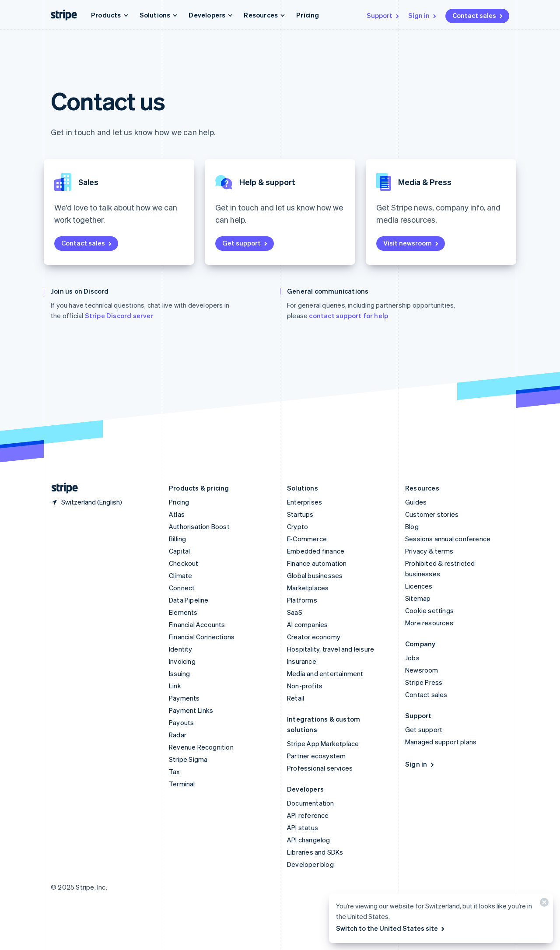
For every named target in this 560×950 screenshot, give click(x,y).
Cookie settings (429, 610)
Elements (183, 612)
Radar (178, 735)
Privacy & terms (429, 551)
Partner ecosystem (316, 756)
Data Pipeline (189, 600)
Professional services (320, 768)
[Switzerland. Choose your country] (86, 502)
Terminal (182, 784)
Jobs (412, 658)
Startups (300, 514)
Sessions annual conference (448, 539)
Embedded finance (316, 551)
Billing (177, 539)
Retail (296, 698)
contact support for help (348, 315)
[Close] (543, 904)
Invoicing (182, 661)
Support (383, 15)
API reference (308, 815)
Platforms (302, 600)
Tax (175, 771)
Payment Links (191, 710)
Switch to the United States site (391, 928)
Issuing (179, 673)
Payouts (181, 722)
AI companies (307, 624)
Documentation (311, 803)
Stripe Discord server (119, 315)
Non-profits (305, 686)
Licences (419, 586)
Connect (182, 588)
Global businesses (315, 575)
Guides (416, 502)
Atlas (177, 514)
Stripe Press (424, 682)
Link (175, 686)
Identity (181, 649)
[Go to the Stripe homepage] (61, 488)
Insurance (302, 661)
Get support (245, 243)
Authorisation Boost (199, 526)
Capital (179, 551)
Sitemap (418, 598)
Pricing (308, 15)
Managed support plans (441, 742)
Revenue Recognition (201, 747)
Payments (184, 698)
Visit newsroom (411, 243)
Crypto (297, 526)
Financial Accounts (197, 624)
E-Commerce (307, 539)
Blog (412, 526)
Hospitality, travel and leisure (331, 649)
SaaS (295, 612)
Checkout (184, 563)
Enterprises (304, 502)
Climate (180, 575)
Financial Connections (202, 637)
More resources (429, 623)
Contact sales (478, 15)
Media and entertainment (325, 673)
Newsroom (422, 670)
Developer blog (310, 864)
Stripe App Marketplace (323, 743)
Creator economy (314, 637)
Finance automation (317, 563)
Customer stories (432, 514)
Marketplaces (308, 588)
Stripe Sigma (188, 759)
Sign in (423, 15)
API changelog (309, 840)
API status (303, 827)
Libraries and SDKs (315, 852)
